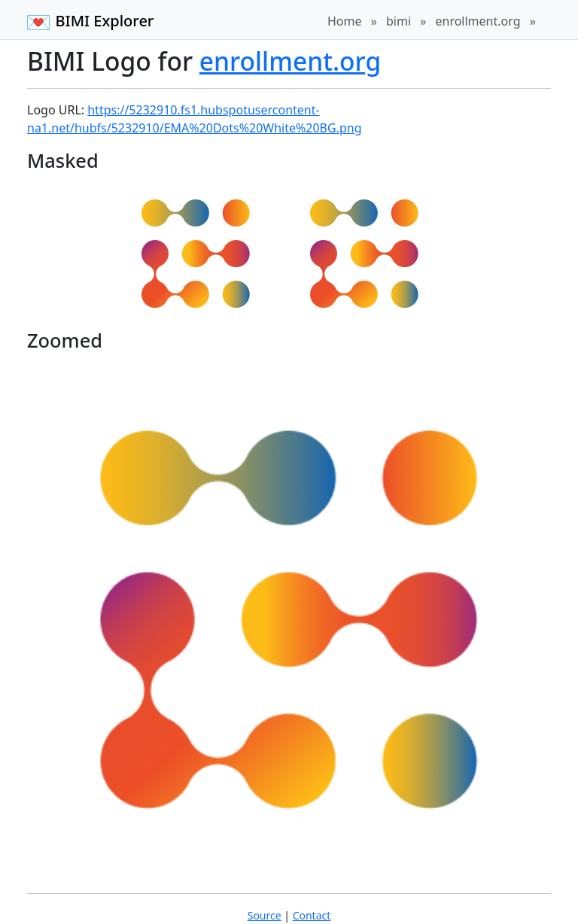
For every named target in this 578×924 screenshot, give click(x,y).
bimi (399, 21)
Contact (312, 915)
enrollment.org (478, 21)
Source (265, 915)
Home (345, 21)
